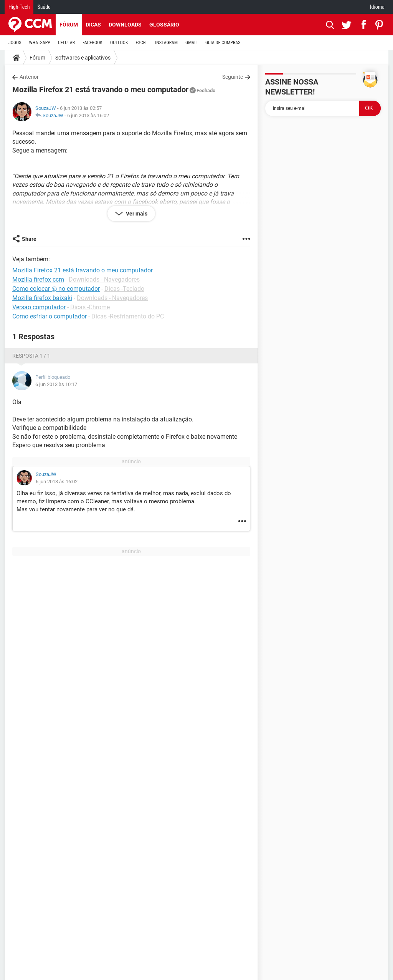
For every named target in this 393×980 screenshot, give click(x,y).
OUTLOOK (119, 43)
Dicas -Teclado (124, 289)
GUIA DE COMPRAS (223, 43)
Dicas (93, 25)
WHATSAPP (40, 43)
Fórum (69, 25)
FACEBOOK (92, 43)
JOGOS (15, 43)
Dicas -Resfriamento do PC (128, 316)
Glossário (164, 25)
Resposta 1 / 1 (31, 356)
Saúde (44, 7)
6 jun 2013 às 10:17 (56, 384)
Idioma (377, 7)
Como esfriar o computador (50, 316)
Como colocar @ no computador (56, 289)
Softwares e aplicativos (83, 58)
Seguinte (233, 77)
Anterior (29, 77)
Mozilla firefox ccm (38, 279)
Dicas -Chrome (90, 307)
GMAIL (192, 43)
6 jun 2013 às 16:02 (88, 115)
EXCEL (141, 43)
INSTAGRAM (166, 43)
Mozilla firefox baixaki (42, 298)
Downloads (125, 25)
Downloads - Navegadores (104, 279)
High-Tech (19, 7)
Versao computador (39, 307)
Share (29, 239)
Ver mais (136, 214)
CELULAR (66, 43)
